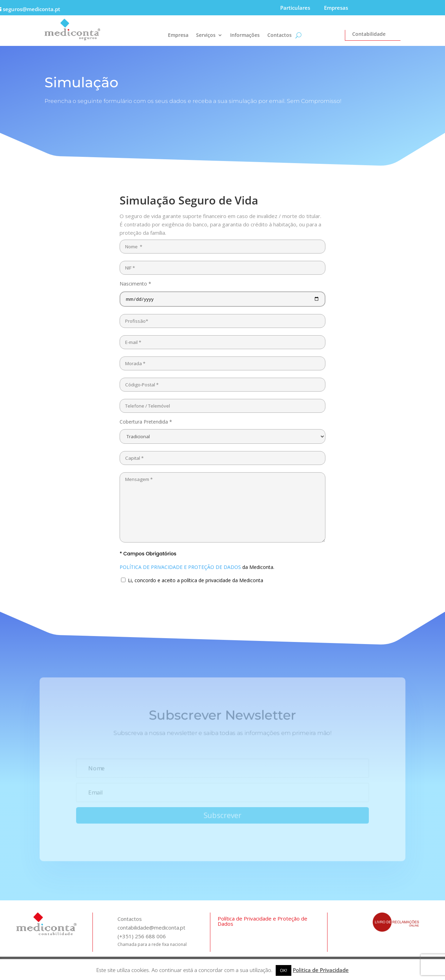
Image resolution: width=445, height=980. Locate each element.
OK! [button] (284, 970)
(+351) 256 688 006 (142, 936)
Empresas (336, 8)
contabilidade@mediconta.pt (151, 927)
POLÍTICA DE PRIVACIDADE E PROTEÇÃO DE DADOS (180, 567)
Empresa (178, 35)
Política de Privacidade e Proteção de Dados (262, 921)
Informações (245, 35)
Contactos (280, 35)
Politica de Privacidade (321, 970)
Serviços (206, 35)
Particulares (295, 8)
